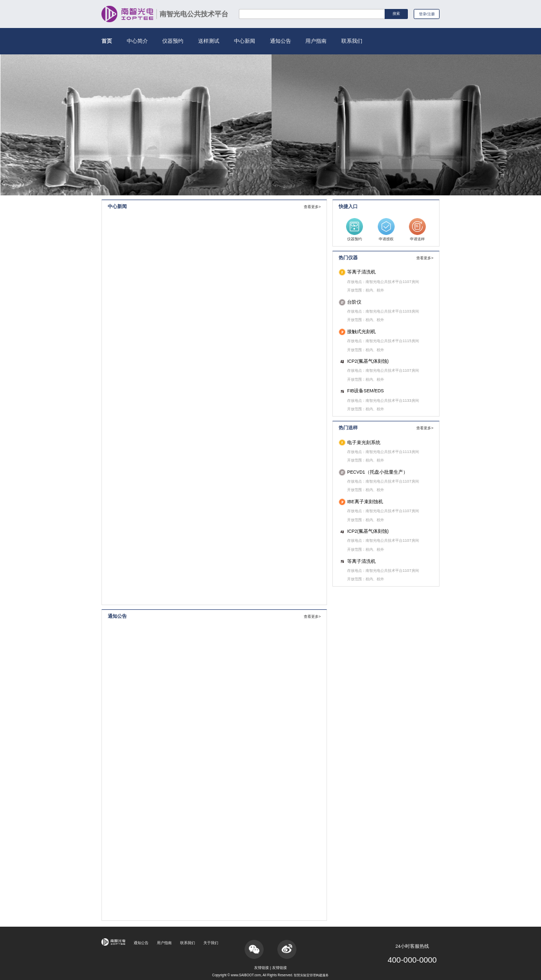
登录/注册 (426, 15)
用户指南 (316, 41)
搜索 (393, 14)
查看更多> (312, 207)
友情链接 (262, 968)
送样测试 (209, 41)
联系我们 (352, 41)
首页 (107, 41)
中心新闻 (245, 41)
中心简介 (137, 41)
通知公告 (281, 41)
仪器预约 (173, 41)
